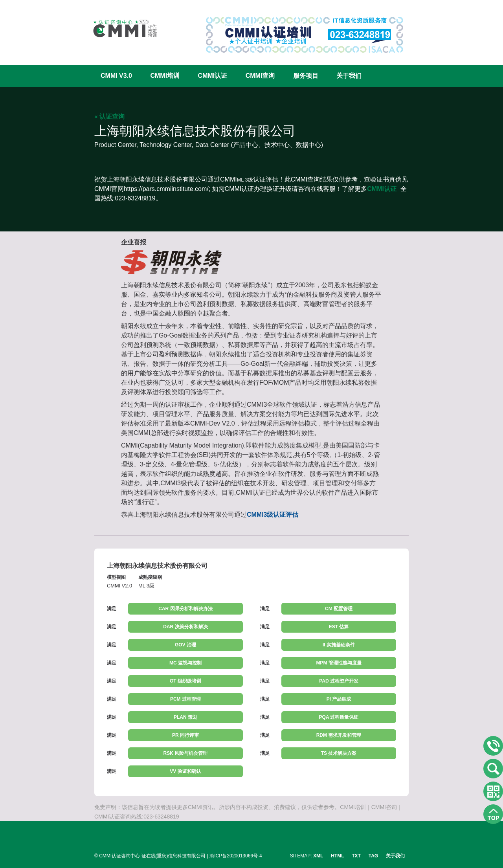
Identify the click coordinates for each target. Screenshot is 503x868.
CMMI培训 (165, 76)
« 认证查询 (109, 117)
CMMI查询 (260, 76)
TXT (356, 856)
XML (318, 856)
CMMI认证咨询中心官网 (120, 28)
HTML (337, 856)
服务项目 (306, 76)
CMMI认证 (213, 76)
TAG (373, 856)
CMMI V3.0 (116, 76)
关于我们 (349, 76)
